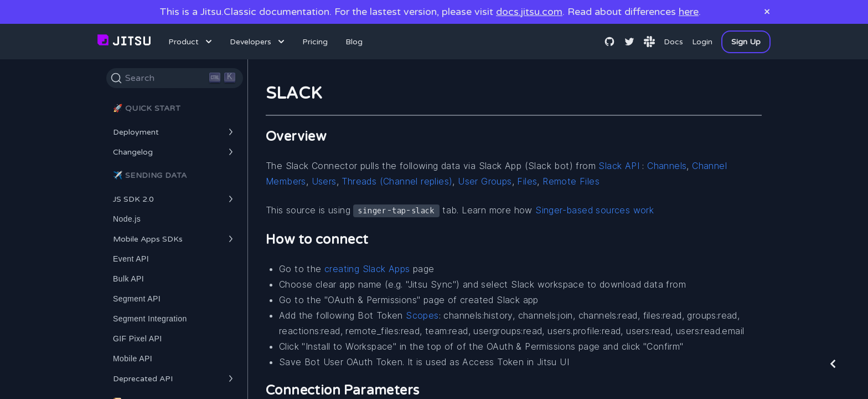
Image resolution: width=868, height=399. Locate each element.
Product (191, 42)
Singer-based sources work (595, 210)
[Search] (175, 78)
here (689, 12)
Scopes (422, 315)
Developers (258, 42)
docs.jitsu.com (529, 12)
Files (527, 181)
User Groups (485, 181)
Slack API (619, 166)
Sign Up (746, 42)
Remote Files (571, 181)
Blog (354, 42)
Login (702, 42)
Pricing (315, 42)
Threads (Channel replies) (397, 181)
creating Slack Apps (367, 269)
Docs (673, 42)
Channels (667, 166)
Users (324, 181)
